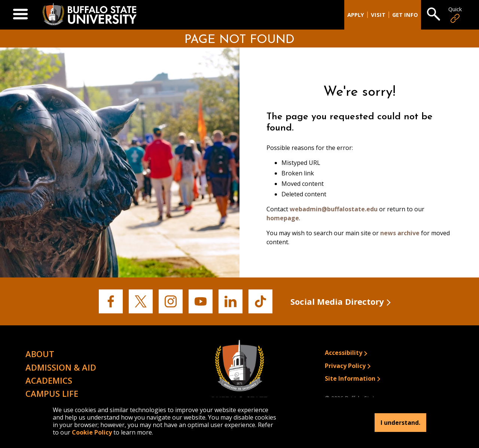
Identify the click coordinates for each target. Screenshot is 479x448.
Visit (378, 15)
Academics (49, 380)
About (40, 354)
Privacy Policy (345, 366)
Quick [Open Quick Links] (455, 15)
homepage (283, 218)
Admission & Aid (61, 367)
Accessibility (344, 353)
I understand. (400, 423)
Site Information (350, 378)
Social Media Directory (337, 301)
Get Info (405, 15)
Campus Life (52, 393)
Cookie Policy (92, 432)
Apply (356, 15)
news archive (400, 233)
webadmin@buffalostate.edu (334, 209)
